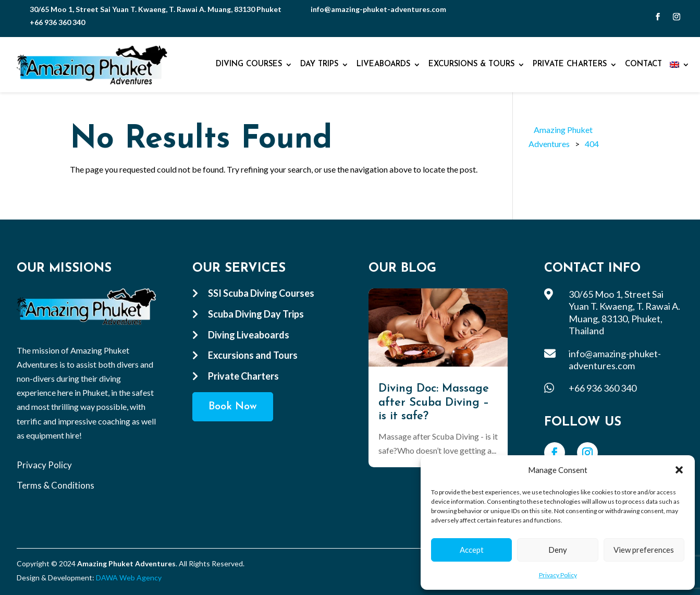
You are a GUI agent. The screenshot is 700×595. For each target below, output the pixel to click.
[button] (679, 470)
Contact (643, 64)
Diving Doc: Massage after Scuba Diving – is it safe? (434, 403)
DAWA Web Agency (129, 578)
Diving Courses (249, 64)
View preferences (644, 550)
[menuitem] (680, 65)
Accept (472, 550)
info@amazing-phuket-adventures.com (378, 9)
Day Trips (319, 64)
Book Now (233, 407)
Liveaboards (383, 64)
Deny (558, 550)
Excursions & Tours (471, 64)
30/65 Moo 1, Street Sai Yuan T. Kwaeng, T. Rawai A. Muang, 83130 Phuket (156, 9)
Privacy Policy (558, 575)
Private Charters (570, 64)
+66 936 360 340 (57, 22)
